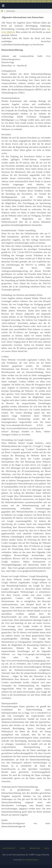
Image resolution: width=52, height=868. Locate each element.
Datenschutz (9, 848)
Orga (47, 848)
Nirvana (25, 860)
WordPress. (35, 860)
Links (22, 848)
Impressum (35, 848)
